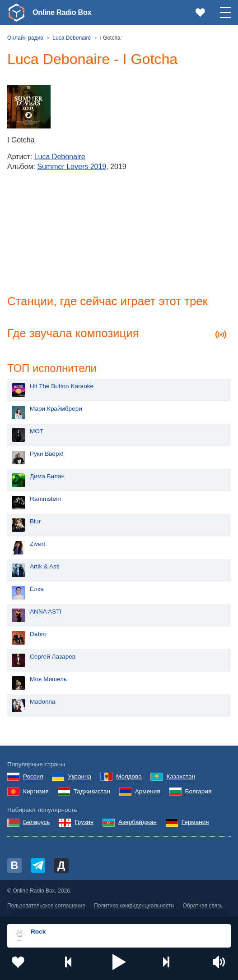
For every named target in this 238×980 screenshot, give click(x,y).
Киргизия (36, 792)
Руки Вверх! (47, 455)
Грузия (84, 823)
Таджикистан (92, 792)
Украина (79, 777)
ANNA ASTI (46, 612)
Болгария (198, 792)
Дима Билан (47, 477)
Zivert (37, 545)
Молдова (129, 777)
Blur (35, 522)
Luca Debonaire (60, 157)
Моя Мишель (48, 680)
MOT (37, 432)
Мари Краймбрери (56, 410)
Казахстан (181, 777)
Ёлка (37, 590)
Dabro (38, 635)
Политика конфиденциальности (134, 907)
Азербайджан (138, 823)
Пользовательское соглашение (46, 907)
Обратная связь (203, 907)
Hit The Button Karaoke (62, 387)
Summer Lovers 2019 (72, 167)
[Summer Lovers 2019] (29, 107)
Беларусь (36, 823)
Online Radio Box (65, 12)
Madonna (43, 703)
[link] (16, 13)
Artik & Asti (45, 567)
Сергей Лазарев (53, 657)
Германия (195, 823)
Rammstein (45, 500)
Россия (33, 777)
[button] (119, 962)
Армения (148, 792)
